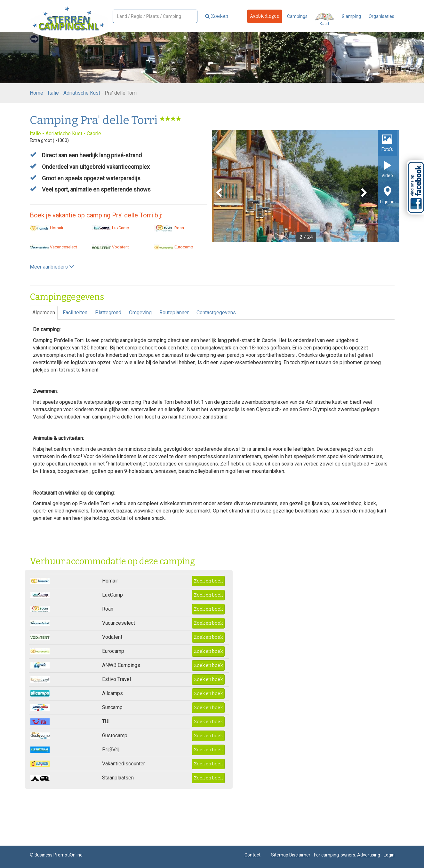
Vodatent (110, 247)
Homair (47, 228)
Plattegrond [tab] (108, 313)
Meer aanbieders (52, 267)
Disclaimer (300, 855)
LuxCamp (111, 228)
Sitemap (280, 855)
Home (36, 93)
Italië (53, 93)
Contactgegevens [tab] (216, 313)
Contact (252, 855)
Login (389, 855)
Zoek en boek (208, 581)
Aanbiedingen (265, 16)
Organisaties (381, 16)
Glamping (351, 16)
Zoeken (217, 16)
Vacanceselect (53, 247)
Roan (169, 228)
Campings (297, 16)
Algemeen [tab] (44, 313)
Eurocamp (174, 247)
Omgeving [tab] (140, 313)
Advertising (369, 855)
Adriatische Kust (82, 93)
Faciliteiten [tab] (75, 313)
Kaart (325, 19)
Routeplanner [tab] (174, 313)
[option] (306, 186)
